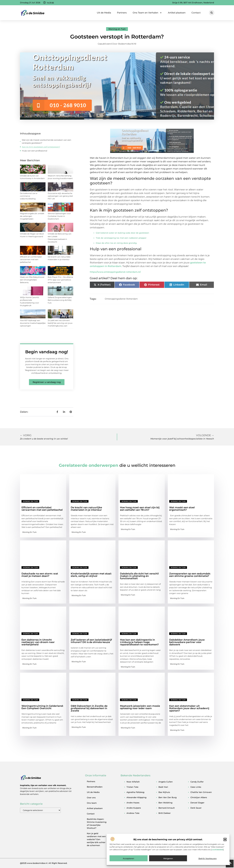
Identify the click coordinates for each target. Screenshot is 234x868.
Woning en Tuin (117, 29)
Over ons (91, 798)
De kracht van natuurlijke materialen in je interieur (86, 509)
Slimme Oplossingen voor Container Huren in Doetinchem (59, 216)
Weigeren (168, 859)
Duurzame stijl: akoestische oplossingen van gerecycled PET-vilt (60, 196)
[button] (225, 840)
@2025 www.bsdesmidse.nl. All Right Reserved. (44, 863)
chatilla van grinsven (201, 792)
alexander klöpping (136, 797)
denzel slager (197, 803)
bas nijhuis (164, 792)
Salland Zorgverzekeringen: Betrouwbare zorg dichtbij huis (60, 300)
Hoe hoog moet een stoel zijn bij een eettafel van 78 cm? (140, 509)
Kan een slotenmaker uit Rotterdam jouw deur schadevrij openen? (189, 708)
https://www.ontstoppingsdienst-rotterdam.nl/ (115, 272)
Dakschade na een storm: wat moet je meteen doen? (40, 575)
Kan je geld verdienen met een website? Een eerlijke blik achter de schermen (96, 839)
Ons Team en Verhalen (147, 13)
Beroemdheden (95, 787)
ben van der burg (168, 797)
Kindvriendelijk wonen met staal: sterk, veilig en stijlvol (91, 575)
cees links (196, 787)
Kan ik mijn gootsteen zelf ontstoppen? (41, 147)
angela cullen (166, 782)
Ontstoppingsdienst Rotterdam (121, 299)
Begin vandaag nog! (47, 352)
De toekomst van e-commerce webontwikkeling (29, 196)
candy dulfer (197, 782)
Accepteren (128, 859)
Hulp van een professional (35, 151)
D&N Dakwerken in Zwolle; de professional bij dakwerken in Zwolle (89, 708)
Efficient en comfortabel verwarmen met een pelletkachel (31, 259)
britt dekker (165, 813)
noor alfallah (133, 782)
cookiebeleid (217, 850)
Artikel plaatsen (177, 13)
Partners (122, 13)
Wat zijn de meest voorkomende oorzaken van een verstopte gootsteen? (46, 141)
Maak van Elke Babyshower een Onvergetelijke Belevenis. (32, 280)
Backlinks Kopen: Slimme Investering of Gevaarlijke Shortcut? (97, 824)
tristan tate (132, 787)
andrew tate (133, 813)
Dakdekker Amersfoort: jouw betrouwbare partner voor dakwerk (187, 642)
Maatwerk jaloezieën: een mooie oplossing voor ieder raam (140, 707)
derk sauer (196, 808)
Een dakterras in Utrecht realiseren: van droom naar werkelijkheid (38, 642)
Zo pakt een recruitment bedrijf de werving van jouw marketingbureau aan (60, 323)
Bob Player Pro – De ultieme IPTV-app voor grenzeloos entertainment (60, 280)
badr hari (163, 787)
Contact (196, 13)
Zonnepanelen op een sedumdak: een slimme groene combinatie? (190, 575)
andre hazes (133, 803)
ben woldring (165, 803)
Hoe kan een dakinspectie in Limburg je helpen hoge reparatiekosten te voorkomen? (139, 642)
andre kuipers (134, 808)
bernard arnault (167, 808)
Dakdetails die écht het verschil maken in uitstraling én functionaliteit (139, 576)
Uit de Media (104, 13)
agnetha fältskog (135, 792)
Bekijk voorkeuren (208, 859)
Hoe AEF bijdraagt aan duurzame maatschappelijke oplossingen (33, 323)
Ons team (92, 803)
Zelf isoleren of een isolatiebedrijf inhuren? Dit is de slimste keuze (91, 641)
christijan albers (199, 797)
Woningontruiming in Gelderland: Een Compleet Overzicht (42, 707)
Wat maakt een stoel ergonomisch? (182, 509)
